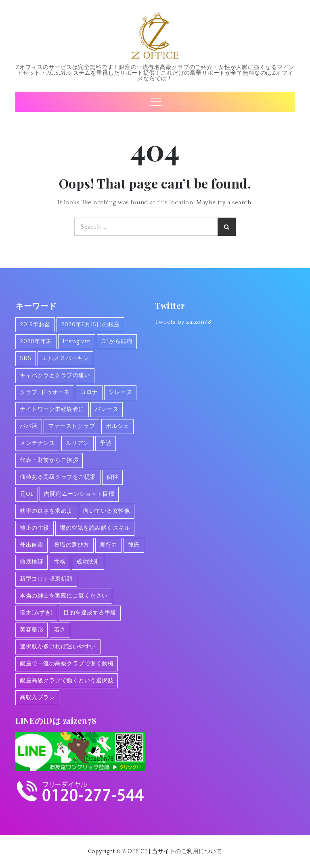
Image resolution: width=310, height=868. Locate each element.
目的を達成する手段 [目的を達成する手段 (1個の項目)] (90, 613)
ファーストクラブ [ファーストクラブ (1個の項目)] (71, 426)
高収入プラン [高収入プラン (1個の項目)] (37, 698)
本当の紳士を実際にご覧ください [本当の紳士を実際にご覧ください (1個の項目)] (64, 596)
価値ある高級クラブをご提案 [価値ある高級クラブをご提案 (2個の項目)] (58, 477)
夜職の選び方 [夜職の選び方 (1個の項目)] (72, 545)
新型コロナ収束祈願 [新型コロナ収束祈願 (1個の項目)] (46, 579)
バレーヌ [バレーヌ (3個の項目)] (107, 409)
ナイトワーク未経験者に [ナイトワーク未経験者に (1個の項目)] (52, 409)
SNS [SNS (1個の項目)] (26, 359)
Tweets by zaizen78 (183, 322)
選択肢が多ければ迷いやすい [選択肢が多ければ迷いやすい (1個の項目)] (58, 647)
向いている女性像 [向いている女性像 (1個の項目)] (107, 511)
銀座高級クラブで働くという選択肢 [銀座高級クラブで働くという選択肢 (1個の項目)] (67, 681)
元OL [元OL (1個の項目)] (27, 494)
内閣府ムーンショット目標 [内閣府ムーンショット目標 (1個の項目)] (79, 494)
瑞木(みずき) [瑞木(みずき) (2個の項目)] (36, 613)
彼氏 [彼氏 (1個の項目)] (134, 545)
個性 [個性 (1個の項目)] (112, 477)
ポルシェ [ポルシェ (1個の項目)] (117, 426)
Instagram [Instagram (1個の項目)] (77, 342)
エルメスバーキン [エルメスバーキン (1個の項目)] (65, 359)
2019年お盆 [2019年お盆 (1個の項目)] (35, 325)
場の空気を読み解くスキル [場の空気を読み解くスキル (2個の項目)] (95, 528)
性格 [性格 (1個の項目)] (60, 562)
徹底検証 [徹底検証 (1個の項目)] (31, 562)
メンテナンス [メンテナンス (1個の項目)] (37, 443)
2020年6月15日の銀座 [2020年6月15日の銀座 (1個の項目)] (90, 325)
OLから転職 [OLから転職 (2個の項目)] (117, 342)
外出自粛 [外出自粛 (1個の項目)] (31, 545)
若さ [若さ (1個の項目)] (60, 630)
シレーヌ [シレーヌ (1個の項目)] (120, 392)
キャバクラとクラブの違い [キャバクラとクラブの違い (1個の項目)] (55, 375)
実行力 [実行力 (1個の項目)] (109, 545)
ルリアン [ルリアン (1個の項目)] (77, 443)
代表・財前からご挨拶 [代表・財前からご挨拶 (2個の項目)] (49, 460)
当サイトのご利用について (187, 851)
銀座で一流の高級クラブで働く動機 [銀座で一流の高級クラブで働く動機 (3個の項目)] (67, 664)
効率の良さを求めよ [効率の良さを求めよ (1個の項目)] (46, 511)
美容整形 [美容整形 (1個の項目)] (31, 630)
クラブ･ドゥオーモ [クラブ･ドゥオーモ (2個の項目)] (45, 392)
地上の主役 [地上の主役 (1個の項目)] (35, 528)
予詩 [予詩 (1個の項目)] (106, 443)
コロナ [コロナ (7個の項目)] (89, 392)
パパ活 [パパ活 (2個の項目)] (29, 426)
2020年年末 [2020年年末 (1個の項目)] (36, 342)
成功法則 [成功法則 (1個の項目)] (88, 562)
